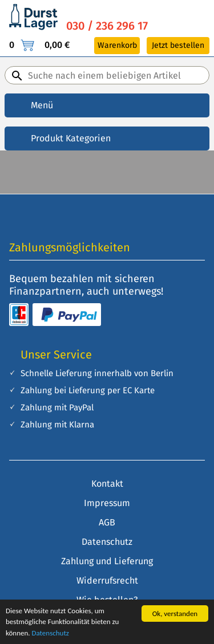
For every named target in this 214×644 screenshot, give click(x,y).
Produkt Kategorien (71, 138)
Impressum (107, 503)
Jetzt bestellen (178, 45)
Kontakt (107, 484)
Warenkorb (117, 45)
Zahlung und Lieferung (107, 561)
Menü (42, 105)
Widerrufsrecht (107, 580)
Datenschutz (51, 633)
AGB (107, 522)
